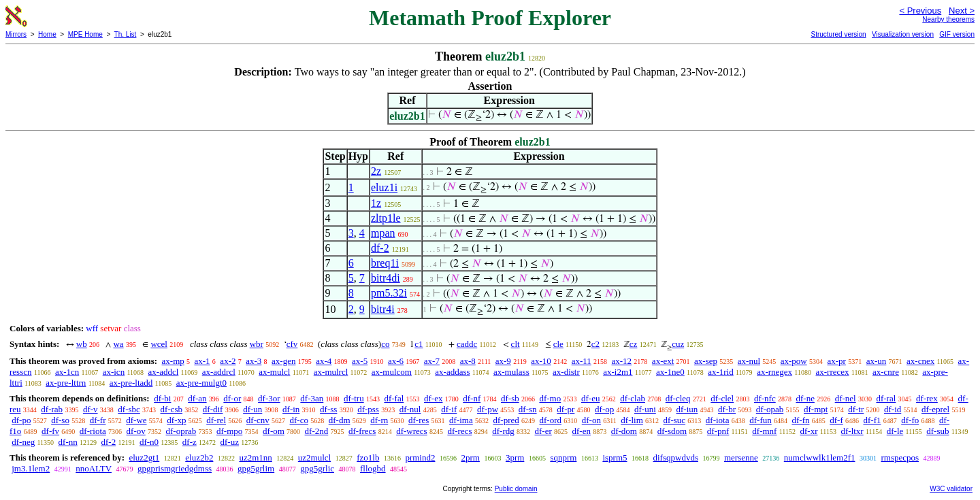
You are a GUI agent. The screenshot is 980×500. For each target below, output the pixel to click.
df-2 (380, 248)
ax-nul (749, 361)
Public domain (516, 489)
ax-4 (324, 361)
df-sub (937, 431)
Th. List (126, 34)
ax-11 (582, 361)
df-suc (675, 420)
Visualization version (903, 34)
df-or (232, 398)
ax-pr (837, 361)
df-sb (510, 398)
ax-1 (202, 361)
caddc (467, 344)
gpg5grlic (317, 468)
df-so (60, 420)
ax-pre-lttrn (66, 383)
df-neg (23, 442)
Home (47, 34)
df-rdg (503, 431)
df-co (299, 420)
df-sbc (129, 409)
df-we (136, 420)
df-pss (368, 409)
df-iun (687, 409)
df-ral (886, 398)
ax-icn (114, 372)
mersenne (741, 457)
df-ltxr (852, 431)
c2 (595, 344)
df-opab (770, 409)
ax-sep (706, 361)
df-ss (328, 409)
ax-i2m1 (618, 372)
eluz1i (384, 187)
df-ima (461, 420)
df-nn (68, 442)
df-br (727, 409)
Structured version (838, 34)
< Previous (920, 11)
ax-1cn (67, 372)
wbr (257, 344)
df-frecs (362, 431)
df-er (543, 431)
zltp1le (386, 218)
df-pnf (718, 431)
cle (558, 344)
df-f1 (872, 420)
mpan (383, 233)
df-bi (162, 398)
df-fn (800, 420)
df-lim (632, 420)
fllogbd (373, 468)
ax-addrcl (219, 372)
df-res (419, 420)
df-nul (410, 409)
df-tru (354, 398)
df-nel (846, 398)
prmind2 (420, 457)
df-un (252, 409)
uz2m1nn (255, 457)
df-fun (761, 420)
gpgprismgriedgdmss (175, 468)
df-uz (230, 442)
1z (376, 203)
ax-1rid (721, 372)
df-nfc (765, 398)
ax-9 (503, 361)
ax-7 (432, 361)
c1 (419, 344)
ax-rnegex (774, 372)
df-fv (50, 431)
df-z (190, 442)
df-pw (488, 409)
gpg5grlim (256, 468)
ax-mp (173, 361)
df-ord (551, 420)
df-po (21, 420)
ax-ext (663, 361)
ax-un (877, 361)
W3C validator (951, 489)
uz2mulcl (314, 457)
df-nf (472, 398)
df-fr (98, 420)
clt (516, 344)
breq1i (385, 263)
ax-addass (452, 372)
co (385, 344)
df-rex (927, 398)
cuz (678, 344)
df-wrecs (411, 431)
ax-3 (254, 361)
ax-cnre (886, 372)
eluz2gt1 (144, 457)
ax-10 (541, 361)
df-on (591, 420)
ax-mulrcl (331, 372)
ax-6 (396, 361)
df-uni (645, 409)
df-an (197, 398)
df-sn (528, 409)
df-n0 (149, 442)
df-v (91, 409)
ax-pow (794, 361)
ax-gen (283, 361)
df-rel (216, 420)
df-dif (213, 409)
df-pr (566, 409)
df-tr (856, 409)
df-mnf (764, 431)
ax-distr (566, 372)
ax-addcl (164, 372)
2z (376, 171)
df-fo (910, 420)
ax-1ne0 (670, 372)
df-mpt (816, 409)
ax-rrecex (832, 372)
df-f (836, 420)
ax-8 (468, 361)
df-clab (633, 398)
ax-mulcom (392, 372)
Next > (962, 11)
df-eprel (935, 409)
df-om (274, 431)
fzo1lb (368, 457)
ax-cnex (920, 361)
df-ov (136, 431)
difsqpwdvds (676, 457)
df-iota (718, 420)
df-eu (590, 398)
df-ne (805, 398)
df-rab (52, 409)
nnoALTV (94, 468)
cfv (292, 344)
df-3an (312, 398)
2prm (470, 457)
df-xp (176, 420)
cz (634, 344)
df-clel (722, 398)
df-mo (550, 398)
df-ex (433, 398)
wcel (159, 344)
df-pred (506, 420)
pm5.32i (389, 293)
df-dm (340, 420)
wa (118, 344)
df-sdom (672, 431)
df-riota (93, 431)
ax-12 (622, 361)
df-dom (624, 431)
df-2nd (317, 431)
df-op (604, 409)
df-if (449, 409)
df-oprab (181, 431)
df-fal (394, 398)
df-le (895, 431)
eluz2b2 (199, 457)
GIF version (957, 34)
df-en (582, 431)
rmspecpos (900, 457)
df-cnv (258, 420)
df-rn (379, 420)
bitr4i (383, 309)
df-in (291, 409)
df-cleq (678, 398)
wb (82, 344)
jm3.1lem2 (31, 468)
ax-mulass (511, 372)
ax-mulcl (274, 372)
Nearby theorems (948, 19)
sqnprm (563, 457)
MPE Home (85, 34)
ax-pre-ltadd (131, 383)
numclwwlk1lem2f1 (820, 457)
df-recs (459, 431)
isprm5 (615, 457)
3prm (515, 457)
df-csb (172, 409)
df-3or (269, 398)
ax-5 (360, 361)
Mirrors (16, 34)
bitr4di (386, 278)
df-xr (808, 431)
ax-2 (228, 361)
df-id (893, 409)
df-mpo (229, 431)
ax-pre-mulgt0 (201, 383)
